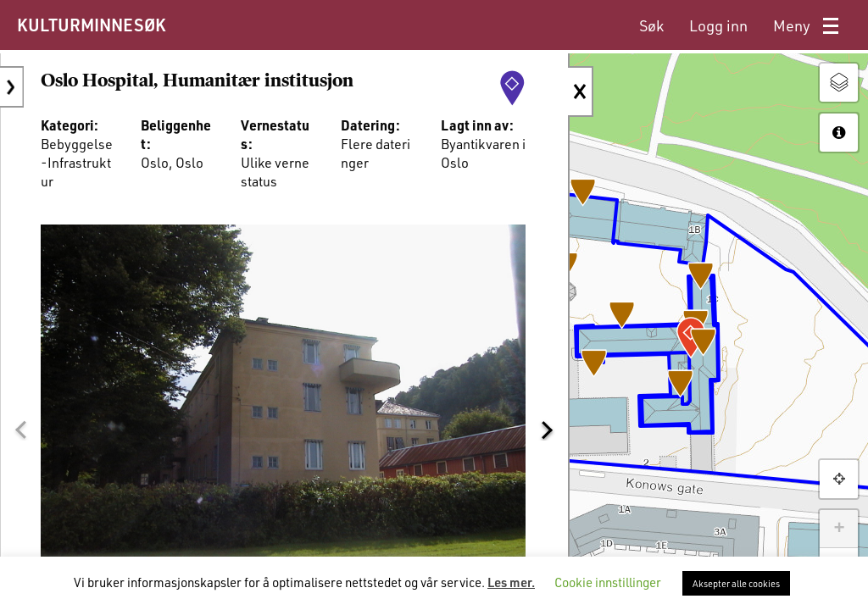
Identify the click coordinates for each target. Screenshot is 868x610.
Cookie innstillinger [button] (608, 582)
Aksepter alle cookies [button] (736, 583)
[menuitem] (651, 26)
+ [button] (839, 529)
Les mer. (511, 582)
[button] (20, 413)
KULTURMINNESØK (91, 25)
